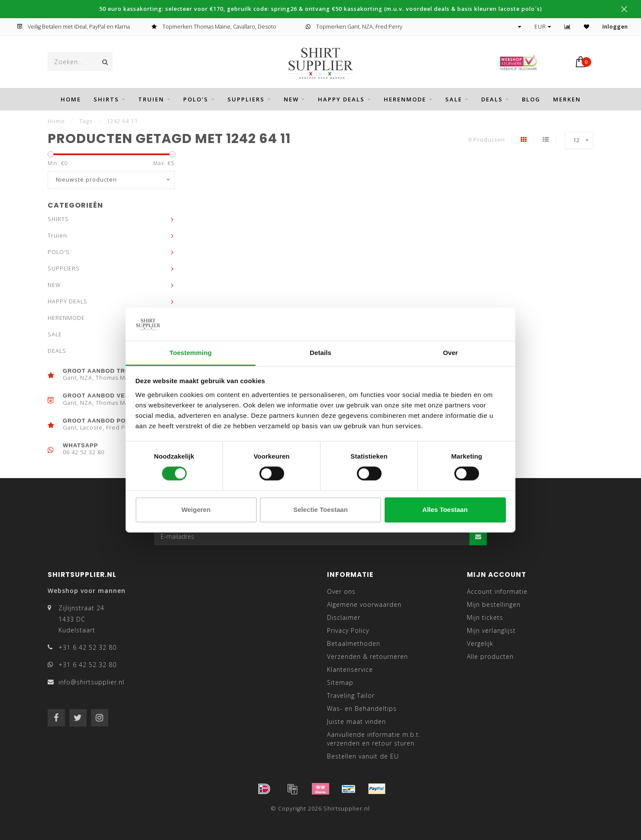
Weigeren (196, 510)
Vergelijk (480, 643)
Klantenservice (350, 669)
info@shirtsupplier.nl (91, 682)
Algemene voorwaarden (364, 604)
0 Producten (487, 140)
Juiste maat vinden (356, 721)
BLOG (531, 99)
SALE (454, 99)
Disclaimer (344, 617)
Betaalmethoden (354, 643)
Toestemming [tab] (191, 353)
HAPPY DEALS (341, 99)
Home (71, 99)
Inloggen (615, 27)
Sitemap (340, 682)
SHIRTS (106, 99)
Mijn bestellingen (494, 604)
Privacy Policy (348, 630)
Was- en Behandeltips (362, 708)
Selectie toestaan (320, 510)
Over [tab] (451, 353)
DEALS (492, 99)
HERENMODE (405, 99)
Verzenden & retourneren (367, 656)
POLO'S (196, 99)
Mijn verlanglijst (491, 630)
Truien (151, 99)
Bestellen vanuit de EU (363, 756)
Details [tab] (320, 353)
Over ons (341, 591)
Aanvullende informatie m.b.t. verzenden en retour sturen (374, 739)
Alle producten (490, 656)
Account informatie (497, 591)
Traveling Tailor (351, 695)
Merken (567, 99)
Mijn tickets (485, 617)
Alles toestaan (445, 510)
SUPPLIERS (246, 99)
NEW (291, 99)
